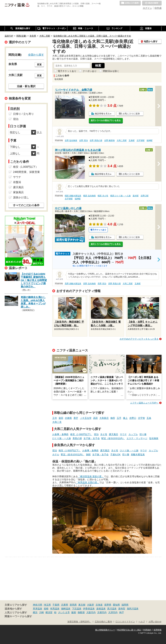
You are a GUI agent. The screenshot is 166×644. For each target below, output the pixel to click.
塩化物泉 (154, 438)
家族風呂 (18, 192)
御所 (113, 418)
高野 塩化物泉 (89, 284)
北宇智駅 (141, 140)
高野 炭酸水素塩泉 (73, 284)
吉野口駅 (145, 196)
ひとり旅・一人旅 (62, 438)
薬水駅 (136, 196)
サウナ (123, 434)
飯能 (74, 612)
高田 (95, 418)
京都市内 (102, 612)
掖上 (125, 418)
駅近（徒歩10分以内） (113, 438)
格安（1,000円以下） (81, 434)
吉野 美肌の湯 (96, 140)
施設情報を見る (102, 114)
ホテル (56, 454)
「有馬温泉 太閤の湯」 (87, 482)
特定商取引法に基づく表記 (129, 630)
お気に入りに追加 (131, 114)
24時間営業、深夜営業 (27, 172)
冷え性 (104, 434)
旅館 (88, 454)
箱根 (46, 609)
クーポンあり (90, 71)
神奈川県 (38, 605)
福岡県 (125, 605)
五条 (149, 418)
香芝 (76, 418)
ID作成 (158, 8)
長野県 (108, 605)
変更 (39, 65)
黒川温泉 (112, 609)
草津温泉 (38, 609)
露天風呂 (114, 434)
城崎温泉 (66, 609)
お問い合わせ (155, 622)
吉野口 (133, 418)
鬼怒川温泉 (133, 609)
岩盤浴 (17, 182)
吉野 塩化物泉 (71, 140)
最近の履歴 (152, 3)
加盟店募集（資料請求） (79, 622)
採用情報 (158, 630)
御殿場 (81, 612)
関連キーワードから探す (18, 616)
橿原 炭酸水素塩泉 (73, 196)
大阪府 (90, 605)
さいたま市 (64, 612)
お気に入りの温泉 (130, 3)
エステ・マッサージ (137, 438)
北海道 (99, 605)
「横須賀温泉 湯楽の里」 (91, 476)
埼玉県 (47, 605)
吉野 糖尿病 (109, 140)
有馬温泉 (55, 609)
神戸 (122, 612)
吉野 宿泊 (83, 140)
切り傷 (143, 434)
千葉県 (56, 605)
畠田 (61, 418)
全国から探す (36, 55)
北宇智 (141, 418)
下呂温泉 (77, 609)
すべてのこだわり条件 (26, 205)
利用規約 (147, 630)
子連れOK (115, 454)
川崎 (41, 612)
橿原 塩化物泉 (89, 196)
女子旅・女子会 (92, 438)
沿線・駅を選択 (26, 86)
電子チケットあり (67, 71)
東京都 (82, 605)
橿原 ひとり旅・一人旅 (120, 196)
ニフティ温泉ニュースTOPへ (144, 403)
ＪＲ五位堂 (86, 418)
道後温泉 (101, 609)
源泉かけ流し (21, 197)
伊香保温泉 (89, 609)
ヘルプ (142, 622)
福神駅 (150, 140)
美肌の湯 (77, 438)
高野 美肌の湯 (114, 284)
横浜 (35, 612)
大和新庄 (104, 418)
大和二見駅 (122, 140)
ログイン (147, 8)
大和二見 (57, 422)
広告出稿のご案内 (103, 622)
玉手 (119, 418)
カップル (133, 434)
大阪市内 (91, 612)
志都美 (68, 418)
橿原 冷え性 (103, 196)
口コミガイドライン (125, 622)
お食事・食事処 (60, 434)
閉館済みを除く (111, 71)
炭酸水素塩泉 (138, 454)
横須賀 (49, 612)
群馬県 (73, 605)
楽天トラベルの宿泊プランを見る (106, 120)
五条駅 (132, 140)
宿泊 (96, 434)
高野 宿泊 (102, 284)
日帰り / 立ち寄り (23, 114)
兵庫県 (65, 605)
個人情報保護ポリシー (105, 630)
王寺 (55, 418)
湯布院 (122, 609)
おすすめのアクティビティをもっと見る (139, 339)
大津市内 (113, 612)
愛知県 (116, 605)
